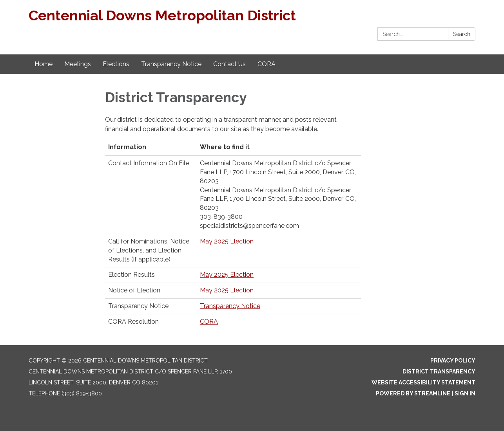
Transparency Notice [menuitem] (171, 64)
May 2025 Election (227, 241)
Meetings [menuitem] (78, 64)
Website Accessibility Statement (423, 382)
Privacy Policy (453, 361)
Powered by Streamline (413, 393)
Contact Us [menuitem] (229, 64)
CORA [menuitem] (267, 64)
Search (462, 34)
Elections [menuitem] (116, 64)
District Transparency (439, 371)
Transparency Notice (230, 306)
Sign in (465, 393)
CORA (209, 322)
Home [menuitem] (44, 64)
